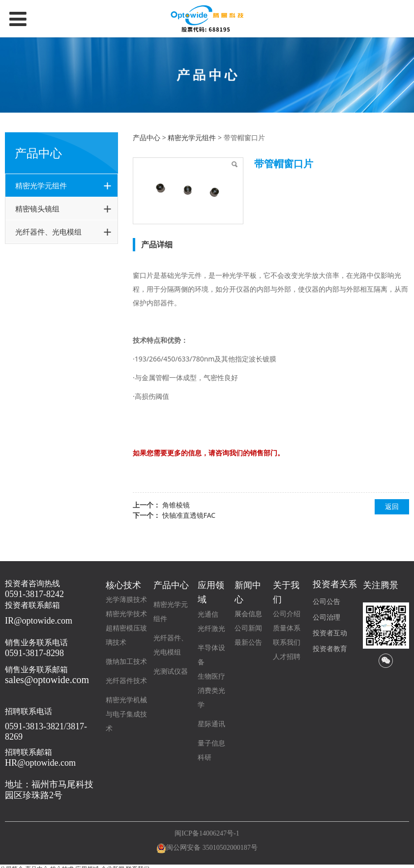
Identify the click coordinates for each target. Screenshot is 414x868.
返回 (392, 506)
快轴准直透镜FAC (189, 515)
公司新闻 (248, 628)
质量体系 (287, 628)
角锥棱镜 (176, 505)
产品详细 (157, 244)
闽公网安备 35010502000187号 (212, 848)
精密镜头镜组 (37, 209)
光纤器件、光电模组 (48, 232)
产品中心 (147, 137)
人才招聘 (287, 657)
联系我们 (287, 643)
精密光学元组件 (41, 185)
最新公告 (248, 643)
